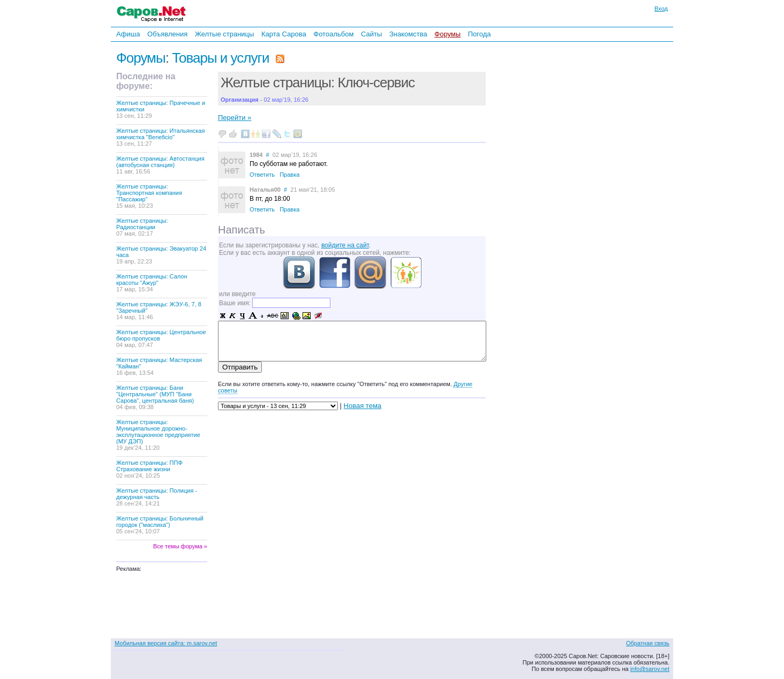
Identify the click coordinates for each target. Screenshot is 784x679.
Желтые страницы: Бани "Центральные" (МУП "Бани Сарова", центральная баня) (155, 397)
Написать (242, 230)
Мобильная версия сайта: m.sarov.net (166, 643)
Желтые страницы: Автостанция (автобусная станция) (160, 165)
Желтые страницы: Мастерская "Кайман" (159, 366)
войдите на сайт (345, 245)
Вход (661, 9)
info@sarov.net (650, 669)
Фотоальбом (333, 34)
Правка (289, 175)
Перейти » (235, 118)
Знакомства (408, 34)
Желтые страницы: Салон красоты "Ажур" (152, 283)
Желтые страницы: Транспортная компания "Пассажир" (149, 196)
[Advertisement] (561, 187)
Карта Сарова (284, 34)
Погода (480, 34)
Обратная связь (648, 643)
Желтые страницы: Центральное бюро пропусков (161, 338)
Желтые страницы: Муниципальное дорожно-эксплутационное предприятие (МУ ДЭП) (158, 435)
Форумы (447, 34)
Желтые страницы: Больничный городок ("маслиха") (160, 525)
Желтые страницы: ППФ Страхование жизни (149, 469)
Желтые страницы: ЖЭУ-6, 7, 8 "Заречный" (159, 311)
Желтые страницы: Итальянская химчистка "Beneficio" (160, 137)
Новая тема (363, 406)
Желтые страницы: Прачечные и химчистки (161, 109)
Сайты (371, 34)
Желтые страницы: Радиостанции (142, 227)
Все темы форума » (180, 546)
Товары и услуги (220, 58)
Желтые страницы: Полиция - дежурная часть (157, 497)
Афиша (128, 34)
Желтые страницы (225, 34)
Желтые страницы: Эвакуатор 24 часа (161, 255)
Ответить (262, 175)
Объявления (167, 34)
